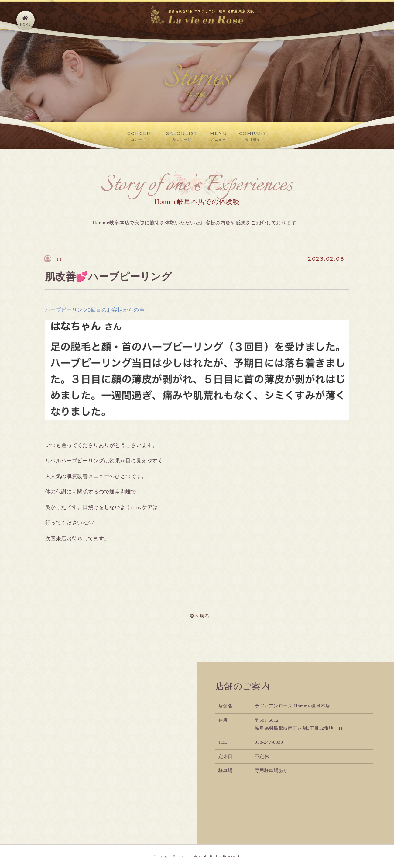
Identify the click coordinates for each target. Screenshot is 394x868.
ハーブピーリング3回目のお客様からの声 (95, 310)
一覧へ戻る (197, 616)
